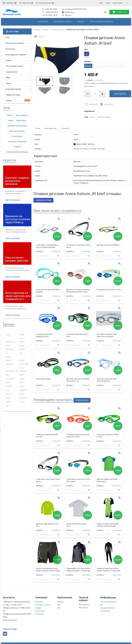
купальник (17, 136)
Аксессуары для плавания (16, 55)
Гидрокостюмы (12, 72)
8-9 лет (88, 66)
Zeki (7, 405)
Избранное (26, 3)
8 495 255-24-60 (49, 9)
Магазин (60, 602)
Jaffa (22, 386)
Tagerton (9, 364)
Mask (8, 398)
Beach (22, 375)
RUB (101, 3)
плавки (17, 147)
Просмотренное (45, 3)
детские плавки (17, 131)
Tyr (7, 353)
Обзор (38, 128)
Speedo (22, 349)
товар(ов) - (119, 12)
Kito (21, 353)
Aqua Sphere (22, 115)
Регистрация (118, 3)
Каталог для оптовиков (102, 21)
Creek (22, 379)
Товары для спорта (13, 95)
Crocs (8, 382)
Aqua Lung (10, 342)
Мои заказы (83, 608)
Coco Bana (10, 379)
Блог (59, 608)
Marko (22, 394)
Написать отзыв (43, 200)
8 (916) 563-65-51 (52, 12)
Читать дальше (13, 200)
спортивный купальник (17, 152)
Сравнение (10, 3)
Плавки (9, 60)
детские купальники (17, 126)
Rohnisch (23, 398)
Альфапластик (12, 371)
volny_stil (67, 15)
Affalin (10, 115)
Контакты (43, 21)
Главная (37, 30)
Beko (21, 345)
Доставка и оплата (62, 21)
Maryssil (9, 394)
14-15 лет (121, 66)
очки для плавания (17, 141)
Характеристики (51, 128)
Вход (108, 3)
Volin (21, 402)
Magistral (23, 390)
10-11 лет (98, 66)
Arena (11, 120)
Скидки (81, 21)
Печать (39, 36)
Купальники (10, 49)
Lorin (8, 390)
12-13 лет (110, 66)
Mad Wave (21, 120)
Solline (8, 402)
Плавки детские (57, 30)
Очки (8, 37)
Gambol (9, 386)
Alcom (8, 345)
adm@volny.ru (68, 12)
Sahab (22, 360)
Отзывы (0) (65, 128)
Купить (40, 251)
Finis (21, 382)
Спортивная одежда (13, 89)
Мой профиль (84, 604)
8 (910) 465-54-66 (80, 9)
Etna (7, 375)
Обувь (8, 78)
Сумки (8, 83)
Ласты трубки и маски (14, 66)
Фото (59, 605)
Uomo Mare (24, 364)
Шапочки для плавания (15, 43)
